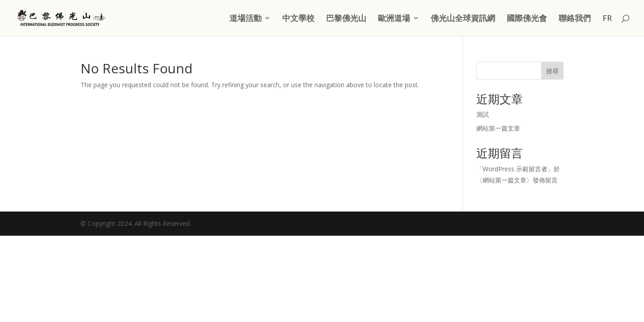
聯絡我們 (575, 19)
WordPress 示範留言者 (515, 169)
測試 (483, 114)
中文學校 (298, 19)
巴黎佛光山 (346, 19)
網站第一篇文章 (498, 128)
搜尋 (552, 71)
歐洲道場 (394, 19)
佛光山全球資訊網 (463, 19)
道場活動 (246, 19)
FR (607, 19)
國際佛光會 (527, 19)
